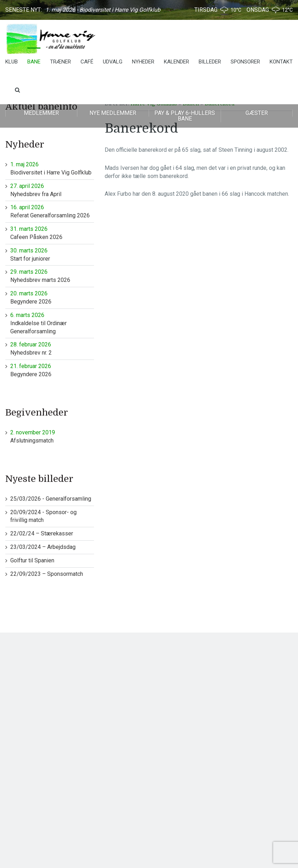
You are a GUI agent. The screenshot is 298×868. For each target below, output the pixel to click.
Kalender (176, 62)
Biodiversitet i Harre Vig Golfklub (52, 168)
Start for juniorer (52, 254)
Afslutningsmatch (52, 436)
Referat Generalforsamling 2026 (52, 211)
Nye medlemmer (113, 113)
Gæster (257, 113)
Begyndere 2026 (52, 297)
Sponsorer (245, 62)
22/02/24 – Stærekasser (42, 533)
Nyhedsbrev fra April (52, 190)
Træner (60, 62)
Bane (34, 62)
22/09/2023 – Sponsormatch (47, 574)
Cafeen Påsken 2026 (52, 233)
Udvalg (113, 62)
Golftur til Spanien (32, 560)
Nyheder (143, 62)
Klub (12, 62)
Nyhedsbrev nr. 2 (52, 348)
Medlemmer (41, 113)
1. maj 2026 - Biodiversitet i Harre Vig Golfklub (103, 10)
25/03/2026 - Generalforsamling (51, 499)
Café (87, 62)
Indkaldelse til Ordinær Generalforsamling (52, 323)
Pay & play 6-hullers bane (185, 116)
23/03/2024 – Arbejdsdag (43, 547)
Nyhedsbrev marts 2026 (52, 276)
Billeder (210, 62)
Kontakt (281, 62)
